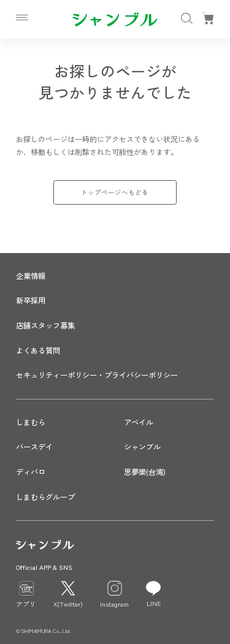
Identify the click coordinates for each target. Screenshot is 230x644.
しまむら (31, 422)
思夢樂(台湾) (145, 472)
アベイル (139, 422)
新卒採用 (31, 300)
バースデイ (34, 447)
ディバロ (31, 472)
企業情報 (31, 276)
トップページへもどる (115, 192)
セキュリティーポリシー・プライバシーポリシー (97, 375)
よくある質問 (38, 350)
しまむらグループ (45, 497)
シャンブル (142, 447)
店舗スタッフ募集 (45, 325)
